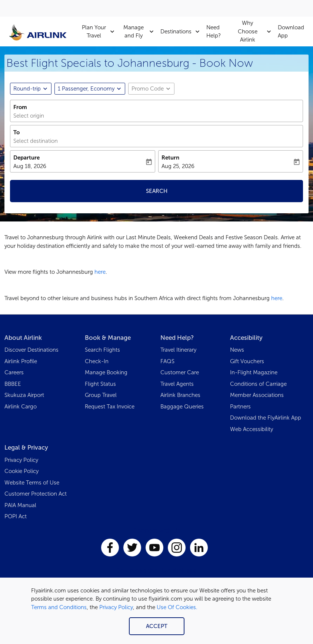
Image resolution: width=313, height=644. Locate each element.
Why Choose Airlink (257, 32)
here (100, 272)
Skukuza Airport (24, 395)
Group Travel (101, 395)
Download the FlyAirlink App (266, 418)
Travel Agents (177, 384)
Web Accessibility (252, 429)
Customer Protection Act (36, 494)
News (237, 350)
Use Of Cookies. (177, 607)
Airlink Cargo (21, 407)
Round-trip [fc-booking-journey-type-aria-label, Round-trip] (27, 89)
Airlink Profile (21, 361)
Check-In (97, 361)
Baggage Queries (182, 407)
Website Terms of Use (32, 483)
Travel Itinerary (178, 350)
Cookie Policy (21, 471)
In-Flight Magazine (254, 372)
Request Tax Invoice (110, 407)
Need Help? (214, 32)
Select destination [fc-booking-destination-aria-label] (36, 141)
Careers (14, 372)
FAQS (167, 361)
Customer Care (180, 372)
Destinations (182, 32)
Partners (240, 407)
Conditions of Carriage (258, 384)
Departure (26, 158)
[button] (90, 89)
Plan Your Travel (100, 32)
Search (157, 191)
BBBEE (13, 384)
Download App (291, 32)
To (16, 132)
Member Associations (257, 395)
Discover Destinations (31, 350)
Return (170, 158)
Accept (157, 626)
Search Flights (102, 350)
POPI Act (16, 516)
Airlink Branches (180, 395)
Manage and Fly (141, 32)
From (20, 107)
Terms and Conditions (59, 607)
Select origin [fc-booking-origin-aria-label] (29, 116)
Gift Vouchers (247, 361)
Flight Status (100, 384)
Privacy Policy (116, 607)
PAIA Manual (20, 505)
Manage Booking (106, 372)
